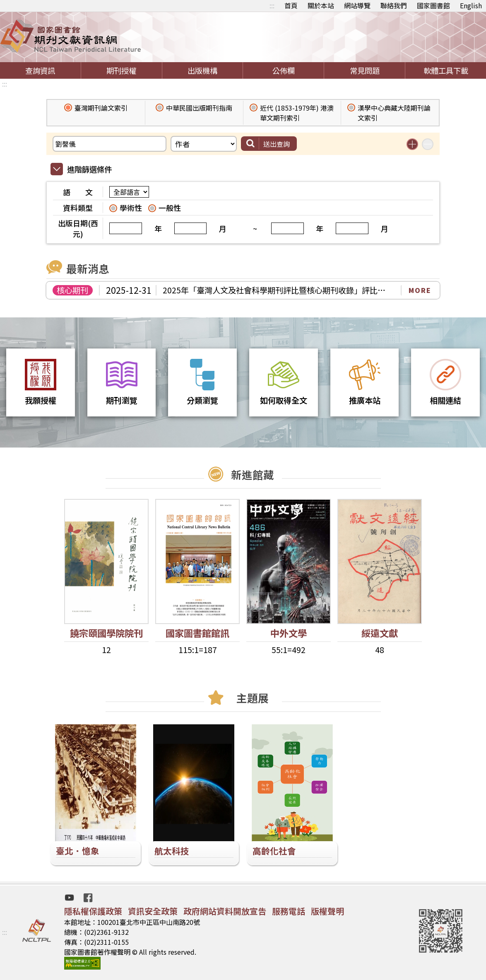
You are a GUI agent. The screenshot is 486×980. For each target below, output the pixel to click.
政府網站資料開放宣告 (225, 911)
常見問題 (365, 70)
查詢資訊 (40, 70)
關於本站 (321, 5)
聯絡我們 (394, 5)
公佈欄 (284, 70)
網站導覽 (357, 5)
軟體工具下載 (446, 70)
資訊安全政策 (153, 911)
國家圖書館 (433, 5)
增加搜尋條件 (412, 144)
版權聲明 (327, 911)
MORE (420, 290)
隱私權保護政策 (93, 911)
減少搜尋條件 (428, 144)
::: (272, 5)
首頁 (291, 5)
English (471, 5)
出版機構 (202, 70)
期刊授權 (121, 70)
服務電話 (289, 911)
